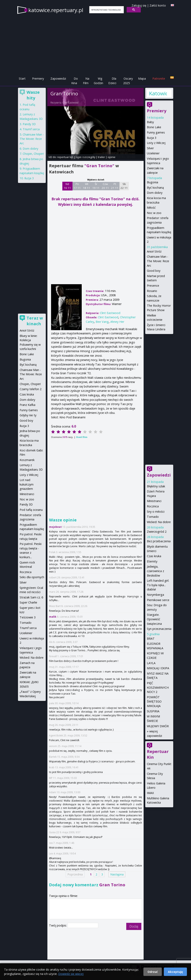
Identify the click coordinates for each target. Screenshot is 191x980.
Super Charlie (28, 602)
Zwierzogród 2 (157, 532)
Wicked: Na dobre (159, 522)
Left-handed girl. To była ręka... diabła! (158, 585)
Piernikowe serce (158, 600)
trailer (101, 157)
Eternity (152, 561)
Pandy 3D (29, 124)
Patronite (159, 79)
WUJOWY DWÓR (158, 726)
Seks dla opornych (32, 577)
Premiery (38, 79)
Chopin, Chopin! (33, 154)
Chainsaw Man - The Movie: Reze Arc (158, 261)
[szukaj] (106, 10)
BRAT (151, 639)
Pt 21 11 (115, 186)
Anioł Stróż (154, 251)
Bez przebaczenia (159, 541)
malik (53, 617)
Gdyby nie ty (28, 415)
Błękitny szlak (156, 486)
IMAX (150, 793)
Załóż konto (158, 5)
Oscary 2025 (128, 81)
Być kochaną (155, 188)
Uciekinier (153, 153)
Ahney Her (117, 322)
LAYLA (151, 663)
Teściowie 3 (28, 617)
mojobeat (55, 527)
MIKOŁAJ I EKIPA (158, 668)
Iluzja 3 (152, 138)
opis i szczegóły (86, 157)
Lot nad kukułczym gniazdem (27, 484)
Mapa (142, 79)
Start (22, 79)
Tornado (153, 517)
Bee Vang (102, 322)
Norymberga (155, 595)
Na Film (86, 81)
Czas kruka (154, 556)
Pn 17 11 (77, 186)
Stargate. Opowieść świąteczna (154, 619)
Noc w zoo (154, 213)
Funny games (156, 132)
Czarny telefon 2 (31, 389)
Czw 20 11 (105, 186)
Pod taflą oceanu (31, 510)
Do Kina (75, 81)
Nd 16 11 (67, 186)
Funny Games (29, 410)
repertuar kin (65, 157)
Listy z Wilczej (156, 143)
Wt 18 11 (87, 186)
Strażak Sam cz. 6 (31, 597)
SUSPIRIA (153, 711)
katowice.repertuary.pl (56, 10)
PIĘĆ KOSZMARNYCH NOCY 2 (158, 687)
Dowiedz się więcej (71, 974)
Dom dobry (155, 193)
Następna (117, 874)
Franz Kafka (27, 405)
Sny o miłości (156, 512)
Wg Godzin (98, 81)
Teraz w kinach (35, 321)
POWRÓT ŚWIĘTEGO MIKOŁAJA (154, 702)
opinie (112, 157)
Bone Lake (154, 127)
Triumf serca (31, 129)
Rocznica (153, 506)
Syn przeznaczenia (159, 629)
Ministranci (154, 501)
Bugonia (152, 182)
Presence (153, 286)
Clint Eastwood (70, 103)
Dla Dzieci (112, 81)
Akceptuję (175, 972)
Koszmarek (27, 460)
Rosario (152, 291)
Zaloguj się (139, 5)
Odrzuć (153, 972)
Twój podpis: (58, 925)
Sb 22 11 (124, 186)
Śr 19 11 (96, 186)
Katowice (158, 93)
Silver (150, 148)
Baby (150, 122)
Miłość (151, 208)
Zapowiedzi (58, 79)
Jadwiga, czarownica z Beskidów (155, 571)
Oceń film (82, 437)
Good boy (154, 271)
